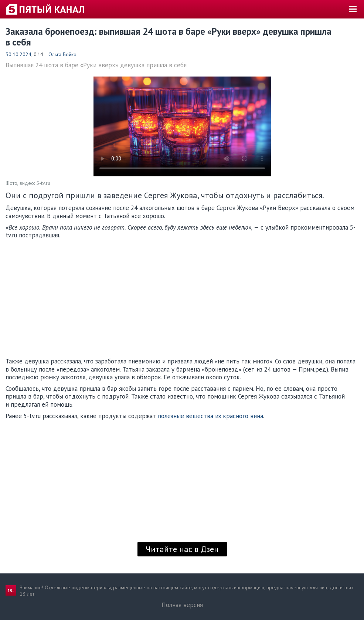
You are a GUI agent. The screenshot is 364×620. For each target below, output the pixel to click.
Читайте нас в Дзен (182, 549)
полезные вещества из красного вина (210, 416)
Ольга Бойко (62, 54)
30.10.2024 (18, 54)
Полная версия (182, 605)
